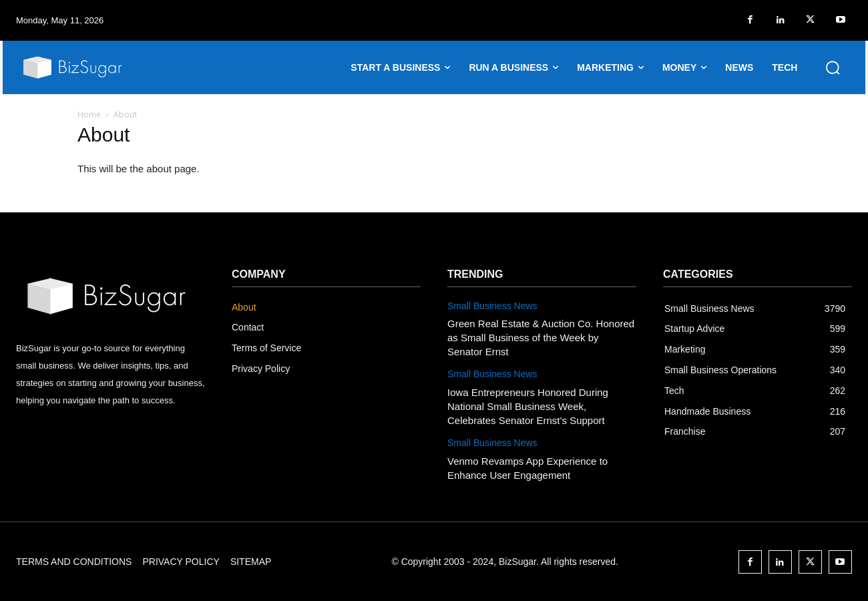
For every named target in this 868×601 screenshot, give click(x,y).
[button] (833, 67)
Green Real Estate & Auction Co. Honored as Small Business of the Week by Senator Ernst (541, 338)
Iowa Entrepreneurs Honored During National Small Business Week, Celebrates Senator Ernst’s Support (528, 406)
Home (89, 115)
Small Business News (492, 306)
